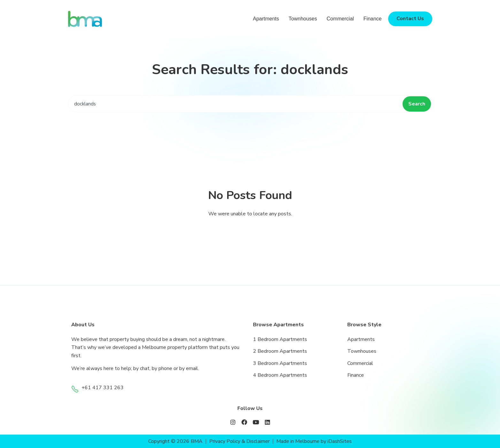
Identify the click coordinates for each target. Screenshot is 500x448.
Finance (373, 19)
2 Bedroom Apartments (280, 351)
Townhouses (303, 19)
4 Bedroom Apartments (280, 375)
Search (417, 104)
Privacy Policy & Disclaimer (239, 441)
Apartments (266, 19)
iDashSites (340, 441)
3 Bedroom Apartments (280, 363)
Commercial (340, 19)
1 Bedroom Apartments (280, 339)
